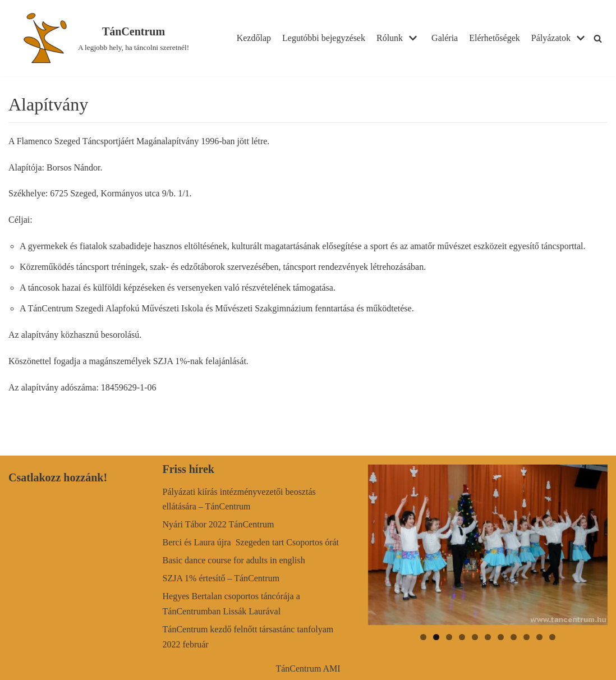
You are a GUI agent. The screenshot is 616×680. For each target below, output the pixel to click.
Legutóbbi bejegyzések (324, 38)
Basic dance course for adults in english (234, 560)
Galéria (445, 38)
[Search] (598, 38)
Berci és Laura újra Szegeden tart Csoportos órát (251, 542)
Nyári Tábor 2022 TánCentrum (219, 524)
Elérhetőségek (495, 38)
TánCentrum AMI (308, 668)
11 (552, 637)
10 (539, 637)
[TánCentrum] (103, 38)
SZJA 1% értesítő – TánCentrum (221, 578)
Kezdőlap (254, 38)
